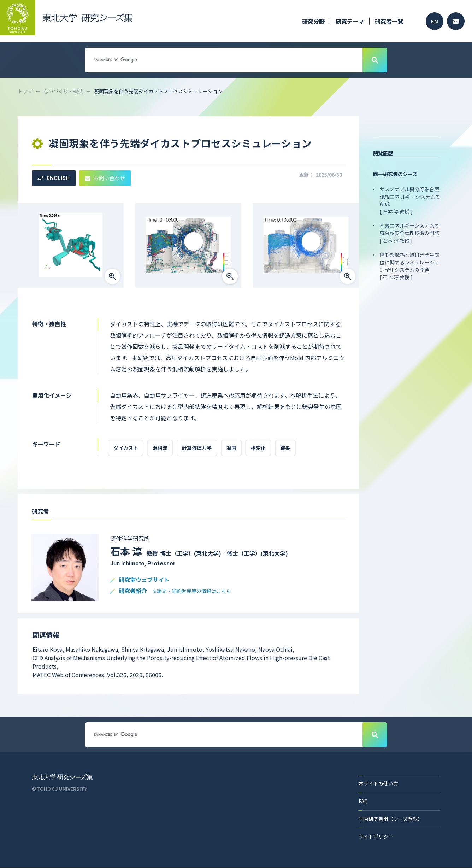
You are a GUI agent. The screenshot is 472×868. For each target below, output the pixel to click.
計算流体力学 (197, 448)
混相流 (160, 448)
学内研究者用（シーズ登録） (391, 819)
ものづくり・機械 (63, 91)
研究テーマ (350, 21)
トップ (25, 91)
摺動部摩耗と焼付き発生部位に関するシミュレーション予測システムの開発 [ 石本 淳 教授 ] (409, 266)
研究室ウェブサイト (144, 580)
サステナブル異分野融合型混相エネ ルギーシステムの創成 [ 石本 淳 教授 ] (410, 200)
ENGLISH (54, 178)
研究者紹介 (175, 591)
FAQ (363, 802)
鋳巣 (287, 448)
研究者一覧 (389, 21)
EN (435, 21)
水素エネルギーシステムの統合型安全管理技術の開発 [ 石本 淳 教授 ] (409, 233)
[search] (223, 60)
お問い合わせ (105, 178)
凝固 (232, 448)
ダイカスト (126, 448)
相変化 (259, 448)
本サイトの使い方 (378, 784)
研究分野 (313, 21)
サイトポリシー (376, 837)
